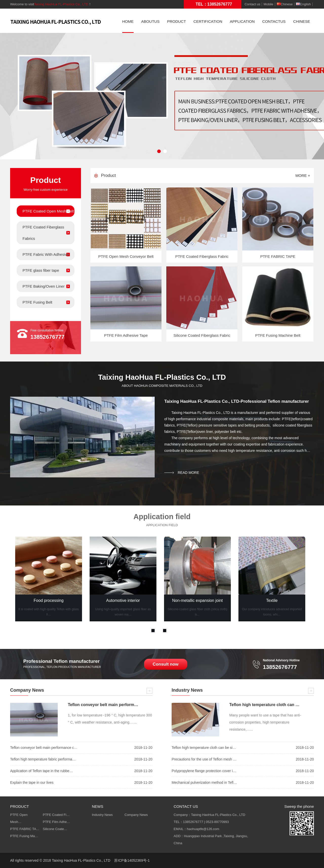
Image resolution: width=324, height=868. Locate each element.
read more (188, 473)
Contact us (252, 4)
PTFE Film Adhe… (56, 822)
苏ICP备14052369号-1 (132, 860)
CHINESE (302, 21)
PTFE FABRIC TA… (25, 829)
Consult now (166, 664)
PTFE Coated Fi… (56, 815)
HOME (128, 21)
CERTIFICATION (208, 21)
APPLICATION (242, 21)
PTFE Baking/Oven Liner (44, 286)
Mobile (268, 4)
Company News (136, 815)
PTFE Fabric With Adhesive (46, 254)
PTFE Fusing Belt (37, 302)
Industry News (102, 815)
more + (303, 175)
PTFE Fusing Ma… (24, 836)
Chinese (285, 4)
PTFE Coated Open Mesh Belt (48, 211)
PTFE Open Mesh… (19, 818)
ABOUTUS (150, 21)
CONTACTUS (274, 21)
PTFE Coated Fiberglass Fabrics (43, 233)
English (303, 4)
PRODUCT (176, 21)
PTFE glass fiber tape (41, 270)
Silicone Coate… (55, 829)
